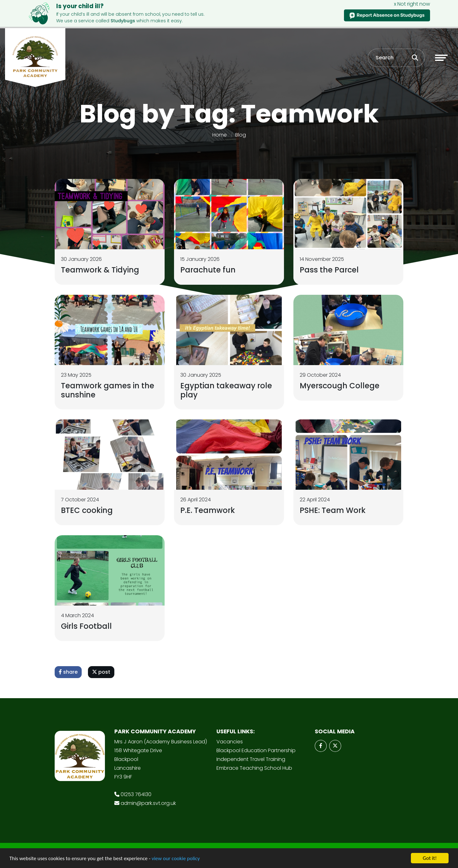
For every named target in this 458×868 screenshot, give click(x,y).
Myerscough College (340, 386)
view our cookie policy (176, 858)
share (68, 672)
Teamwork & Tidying (100, 270)
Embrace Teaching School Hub (254, 768)
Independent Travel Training (251, 759)
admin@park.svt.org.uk (148, 803)
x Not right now (412, 4)
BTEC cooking (87, 510)
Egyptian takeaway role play (226, 390)
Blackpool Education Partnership (256, 750)
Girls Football (86, 626)
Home (220, 135)
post (101, 672)
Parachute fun (208, 270)
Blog (241, 135)
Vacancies (230, 742)
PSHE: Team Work (333, 510)
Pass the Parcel (329, 270)
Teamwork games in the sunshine (108, 390)
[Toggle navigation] (441, 58)
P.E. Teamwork (208, 510)
